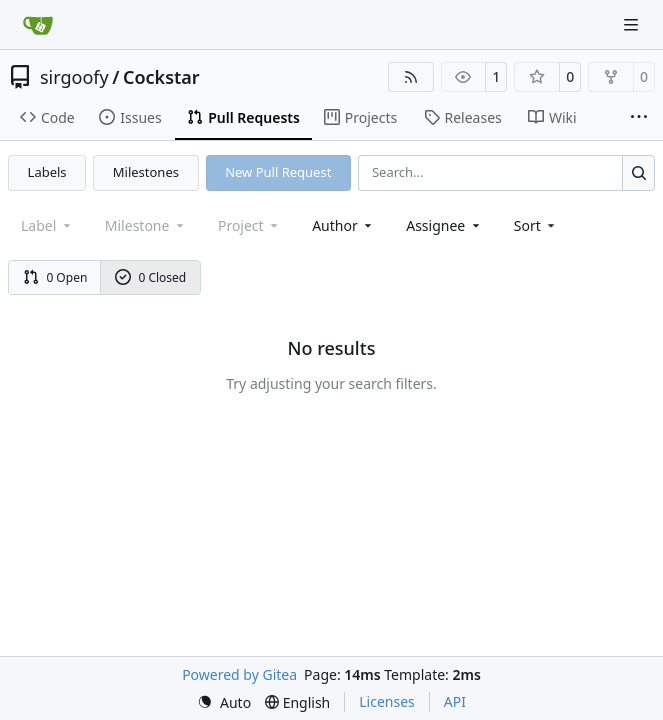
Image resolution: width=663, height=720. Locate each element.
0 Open (55, 277)
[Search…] (638, 172)
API (455, 701)
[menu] (536, 225)
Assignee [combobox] (444, 225)
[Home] (38, 25)
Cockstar (161, 77)
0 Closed (151, 277)
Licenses (387, 701)
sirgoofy (74, 77)
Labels (47, 172)
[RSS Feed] (411, 77)
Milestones (146, 172)
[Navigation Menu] (633, 24)
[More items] (639, 118)
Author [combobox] (343, 225)
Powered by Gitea (239, 674)
